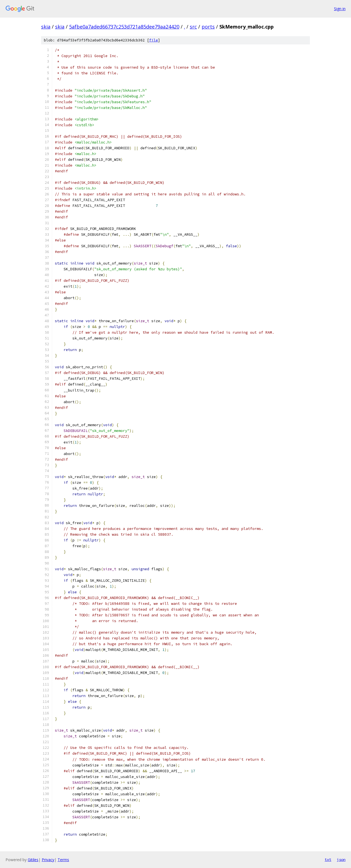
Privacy (48, 860)
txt (328, 859)
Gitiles (33, 860)
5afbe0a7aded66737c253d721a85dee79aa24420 (124, 27)
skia (46, 27)
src (193, 27)
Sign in (340, 9)
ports (208, 27)
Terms (63, 860)
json (341, 859)
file (154, 40)
